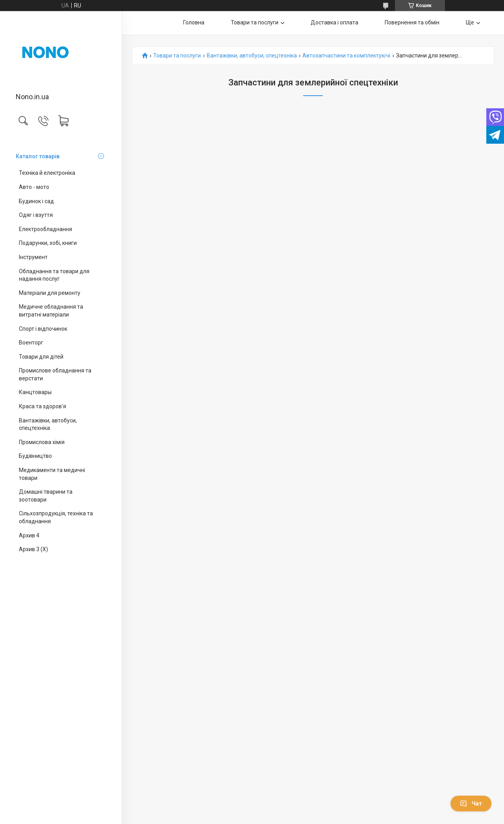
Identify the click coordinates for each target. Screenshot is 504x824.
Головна (194, 22)
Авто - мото (34, 187)
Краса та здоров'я (43, 406)
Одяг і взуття (36, 215)
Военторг (31, 343)
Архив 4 (29, 535)
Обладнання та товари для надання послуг (54, 275)
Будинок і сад (36, 201)
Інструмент (33, 257)
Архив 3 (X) (33, 549)
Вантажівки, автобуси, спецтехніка (48, 424)
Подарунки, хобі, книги (48, 243)
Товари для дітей (41, 357)
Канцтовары (35, 392)
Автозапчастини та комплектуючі (346, 56)
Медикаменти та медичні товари (52, 474)
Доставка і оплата (334, 22)
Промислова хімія (42, 442)
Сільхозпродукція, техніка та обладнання (56, 517)
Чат (471, 804)
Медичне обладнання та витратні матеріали (51, 311)
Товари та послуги (255, 22)
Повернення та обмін (412, 22)
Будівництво (35, 456)
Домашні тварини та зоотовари (46, 496)
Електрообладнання (45, 229)
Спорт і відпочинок (43, 329)
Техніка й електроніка (47, 173)
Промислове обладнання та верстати (55, 374)
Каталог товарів (38, 156)
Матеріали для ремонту (50, 293)
